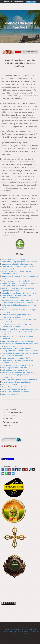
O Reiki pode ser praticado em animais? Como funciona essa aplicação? (20, 345)
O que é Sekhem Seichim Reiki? (14, 387)
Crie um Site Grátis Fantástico (14, 2)
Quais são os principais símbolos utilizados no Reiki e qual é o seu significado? (19, 285)
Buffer (33, 470)
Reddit (23, 470)
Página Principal (9, 409)
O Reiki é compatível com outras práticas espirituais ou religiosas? (18, 289)
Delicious (30, 470)
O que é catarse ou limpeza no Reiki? (16, 358)
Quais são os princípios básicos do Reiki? (17, 264)
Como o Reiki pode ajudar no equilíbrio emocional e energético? (16, 316)
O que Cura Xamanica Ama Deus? (15, 389)
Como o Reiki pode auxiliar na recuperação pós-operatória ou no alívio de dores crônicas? (20, 350)
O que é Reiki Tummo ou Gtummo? (15, 392)
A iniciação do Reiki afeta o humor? (15, 370)
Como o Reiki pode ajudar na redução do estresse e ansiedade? (17, 297)
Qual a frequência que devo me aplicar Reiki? (19, 380)
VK (3, 473)
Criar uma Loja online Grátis (13, 629)
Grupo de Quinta (10, 416)
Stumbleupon (27, 470)
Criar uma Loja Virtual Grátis (19, 632)
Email (13, 473)
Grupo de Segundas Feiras (13, 412)
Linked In (13, 470)
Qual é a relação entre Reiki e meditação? (18, 341)
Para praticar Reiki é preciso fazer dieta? (17, 365)
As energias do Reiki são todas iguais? (16, 382)
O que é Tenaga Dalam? (11, 394)
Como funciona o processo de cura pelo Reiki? (20, 262)
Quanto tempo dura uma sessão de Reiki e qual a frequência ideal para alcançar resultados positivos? (20, 332)
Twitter (6, 470)
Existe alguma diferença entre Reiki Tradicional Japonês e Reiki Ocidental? (20, 354)
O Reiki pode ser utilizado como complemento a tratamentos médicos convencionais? (20, 301)
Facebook (3, 470)
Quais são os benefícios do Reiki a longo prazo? (20, 293)
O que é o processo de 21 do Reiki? (15, 368)
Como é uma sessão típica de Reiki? (16, 281)
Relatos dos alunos (10, 422)
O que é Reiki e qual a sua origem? (15, 259)
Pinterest (10, 470)
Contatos (7, 425)
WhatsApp (6, 473)
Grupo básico (8, 419)
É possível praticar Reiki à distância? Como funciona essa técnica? (18, 326)
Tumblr (16, 470)
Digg (20, 470)
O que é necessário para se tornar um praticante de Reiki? (16, 273)
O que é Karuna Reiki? (10, 385)
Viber (10, 473)
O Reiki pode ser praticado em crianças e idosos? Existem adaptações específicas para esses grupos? (19, 375)
